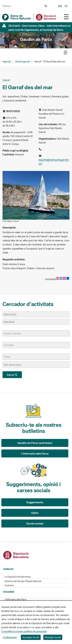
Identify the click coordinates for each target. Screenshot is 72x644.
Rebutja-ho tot (53, 637)
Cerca (12, 375)
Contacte (9, 585)
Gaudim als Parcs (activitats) (35, 443)
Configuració (10, 637)
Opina (35, 513)
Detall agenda (23, 62)
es (66, 6)
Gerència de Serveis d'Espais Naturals (23, 581)
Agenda (7, 62)
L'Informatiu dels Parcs (35, 454)
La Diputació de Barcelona (18, 577)
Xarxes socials (35, 523)
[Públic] (9, 357)
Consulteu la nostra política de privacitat (24, 631)
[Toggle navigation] (66, 17)
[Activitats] (10, 345)
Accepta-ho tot (31, 637)
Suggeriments (35, 502)
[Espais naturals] (14, 333)
